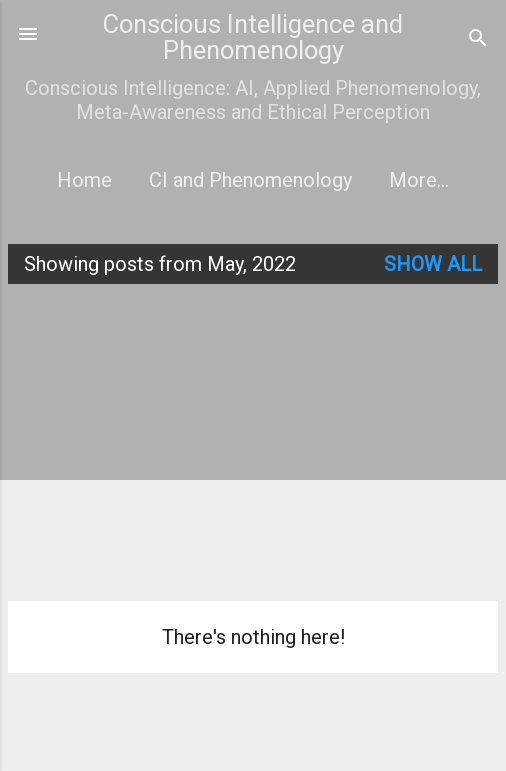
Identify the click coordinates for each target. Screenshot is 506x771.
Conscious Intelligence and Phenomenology (253, 37)
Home (84, 180)
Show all (433, 264)
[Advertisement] (257, 440)
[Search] (478, 40)
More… (419, 180)
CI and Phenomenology (250, 180)
